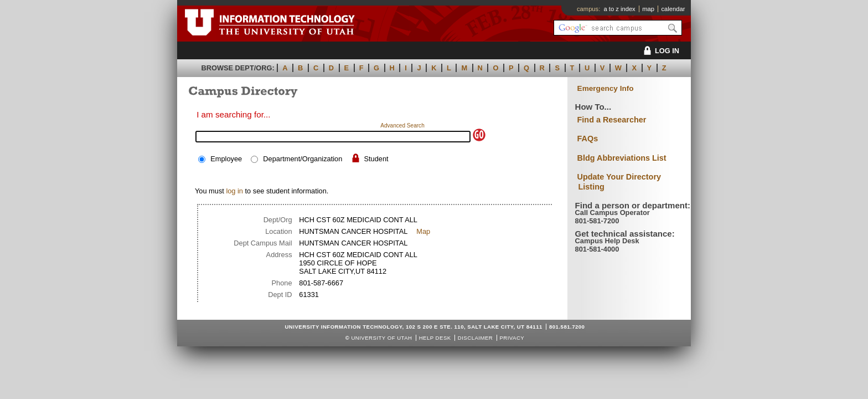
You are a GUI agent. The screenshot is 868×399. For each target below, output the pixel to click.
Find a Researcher (612, 120)
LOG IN (660, 51)
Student (376, 159)
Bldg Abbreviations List (622, 158)
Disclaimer (475, 338)
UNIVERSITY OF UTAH (381, 338)
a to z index (620, 9)
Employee (226, 159)
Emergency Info (606, 88)
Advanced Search (402, 126)
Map (423, 231)
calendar (673, 9)
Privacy (512, 338)
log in (234, 191)
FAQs (588, 139)
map (648, 9)
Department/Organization (303, 159)
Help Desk (435, 338)
